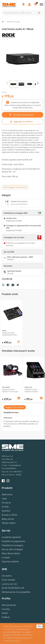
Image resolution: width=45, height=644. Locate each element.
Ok (39, 626)
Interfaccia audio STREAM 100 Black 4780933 (31, 391)
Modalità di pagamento (13, 541)
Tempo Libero (9, 523)
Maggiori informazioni (15, 407)
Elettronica (7, 494)
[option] (11, 323)
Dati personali (9, 605)
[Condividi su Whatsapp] (4, 285)
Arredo (5, 507)
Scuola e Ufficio (10, 515)
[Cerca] (39, 13)
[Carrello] (35, 5)
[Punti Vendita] (23, 5)
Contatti (6, 558)
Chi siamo (7, 576)
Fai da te (6, 503)
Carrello (6, 609)
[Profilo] (29, 5)
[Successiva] (38, 83)
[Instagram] (8, 481)
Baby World (8, 519)
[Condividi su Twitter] (18, 285)
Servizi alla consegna (12, 549)
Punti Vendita (8, 580)
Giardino (6, 511)
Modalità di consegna (12, 545)
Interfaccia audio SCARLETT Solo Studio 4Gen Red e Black (10, 391)
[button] (19, 342)
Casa (4, 499)
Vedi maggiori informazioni (15, 187)
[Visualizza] (13, 84)
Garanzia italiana (10, 561)
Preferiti (6, 617)
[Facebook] (3, 481)
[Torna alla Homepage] (3, 22)
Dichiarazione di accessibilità (16, 592)
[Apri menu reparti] (41, 5)
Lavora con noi (9, 584)
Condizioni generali (11, 537)
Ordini (5, 613)
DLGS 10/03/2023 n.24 (13, 588)
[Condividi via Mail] (13, 285)
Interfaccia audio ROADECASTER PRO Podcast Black (9, 334)
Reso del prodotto (11, 553)
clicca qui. (17, 641)
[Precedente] (7, 83)
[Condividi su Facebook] (9, 285)
